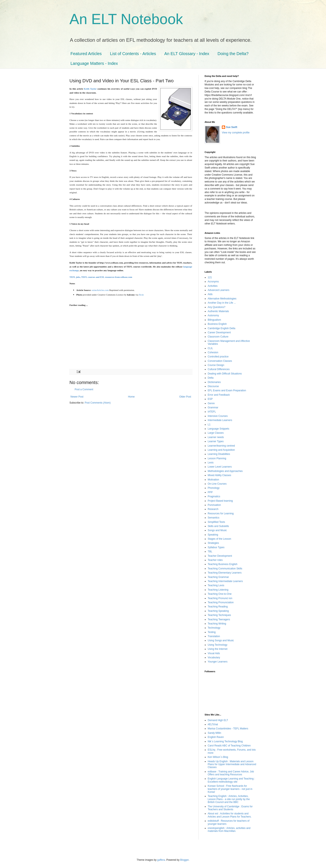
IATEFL (212, 412)
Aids (210, 294)
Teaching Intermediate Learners (225, 581)
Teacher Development (220, 556)
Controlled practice (218, 357)
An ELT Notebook (126, 19)
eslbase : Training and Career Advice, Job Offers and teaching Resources (231, 773)
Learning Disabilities (219, 454)
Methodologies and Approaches (225, 471)
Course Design (216, 365)
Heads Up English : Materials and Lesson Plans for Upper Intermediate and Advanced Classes (232, 764)
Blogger (185, 860)
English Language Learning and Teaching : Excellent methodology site (231, 780)
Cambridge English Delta (222, 328)
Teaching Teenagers (219, 619)
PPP (210, 492)
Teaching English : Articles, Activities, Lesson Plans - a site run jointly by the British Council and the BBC (229, 799)
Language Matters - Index (94, 63)
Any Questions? (217, 307)
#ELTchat (213, 724)
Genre (211, 403)
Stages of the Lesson (219, 539)
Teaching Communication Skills (225, 569)
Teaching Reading (218, 607)
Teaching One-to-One (220, 594)
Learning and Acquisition (221, 450)
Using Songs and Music (221, 640)
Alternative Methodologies (222, 299)
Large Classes (216, 433)
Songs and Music (217, 530)
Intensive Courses (218, 416)
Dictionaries (214, 382)
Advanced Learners (219, 290)
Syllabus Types (216, 547)
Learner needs (216, 437)
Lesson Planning (217, 458)
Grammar (213, 408)
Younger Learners (218, 662)
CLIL (210, 348)
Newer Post (77, 397)
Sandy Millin (214, 733)
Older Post (185, 397)
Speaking (213, 535)
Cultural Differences (219, 369)
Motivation (213, 480)
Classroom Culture (218, 337)
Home (131, 397)
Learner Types (216, 441)
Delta (211, 378)
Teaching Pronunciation (221, 602)
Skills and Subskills (218, 526)
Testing (212, 632)
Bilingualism (214, 320)
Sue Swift (232, 127)
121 (210, 277)
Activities (213, 286)
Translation (214, 636)
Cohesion (213, 352)
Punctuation (214, 505)
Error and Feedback (219, 395)
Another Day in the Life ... (222, 303)
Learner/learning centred (221, 446)
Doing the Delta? (233, 54)
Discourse (213, 386)
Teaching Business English (223, 564)
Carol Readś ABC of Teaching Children (229, 746)
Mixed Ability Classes (219, 475)
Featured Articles (86, 54)
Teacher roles (215, 560)
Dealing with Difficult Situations (225, 374)
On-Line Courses (217, 484)
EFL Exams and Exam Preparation (227, 390)
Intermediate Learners (220, 420)
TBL (210, 552)
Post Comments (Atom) (98, 403)
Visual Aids (214, 653)
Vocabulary (214, 657)
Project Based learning (220, 501)
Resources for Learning (221, 513)
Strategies (213, 543)
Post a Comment (84, 389)
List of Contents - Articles (133, 54)
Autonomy (213, 315)
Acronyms (213, 282)
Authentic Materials (218, 311)
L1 (209, 425)
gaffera (161, 860)
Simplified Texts (216, 522)
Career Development (219, 332)
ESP (210, 399)
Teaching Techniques (219, 615)
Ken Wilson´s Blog (218, 757)
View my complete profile (236, 133)
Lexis (211, 463)
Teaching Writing (217, 624)
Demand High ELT (218, 720)
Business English (217, 324)
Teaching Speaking (218, 611)
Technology (214, 628)
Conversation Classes (220, 361)
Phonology (214, 488)
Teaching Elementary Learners (225, 573)
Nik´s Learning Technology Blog (225, 741)
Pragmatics (214, 496)
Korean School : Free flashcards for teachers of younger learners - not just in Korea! (230, 789)
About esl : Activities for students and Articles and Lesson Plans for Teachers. (230, 815)
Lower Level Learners (220, 467)
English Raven (216, 737)
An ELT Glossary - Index (187, 54)
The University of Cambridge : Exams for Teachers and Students (230, 808)
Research (213, 509)
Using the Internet (218, 649)
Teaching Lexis (216, 585)
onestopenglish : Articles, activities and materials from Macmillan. (229, 830)
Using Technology (218, 645)
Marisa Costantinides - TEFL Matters (228, 729)
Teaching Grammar (218, 577)
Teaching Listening (218, 590)
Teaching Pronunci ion (220, 598)
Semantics (214, 518)
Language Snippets (218, 429)
